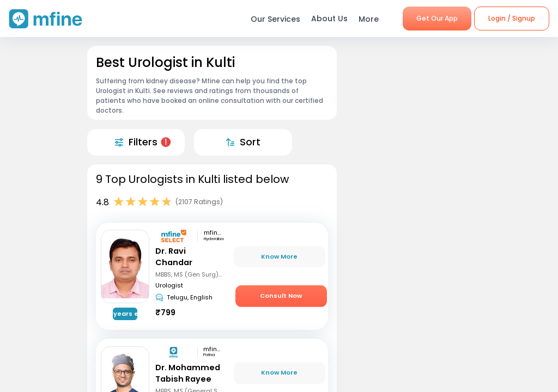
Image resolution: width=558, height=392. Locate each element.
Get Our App (437, 18)
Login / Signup (512, 18)
